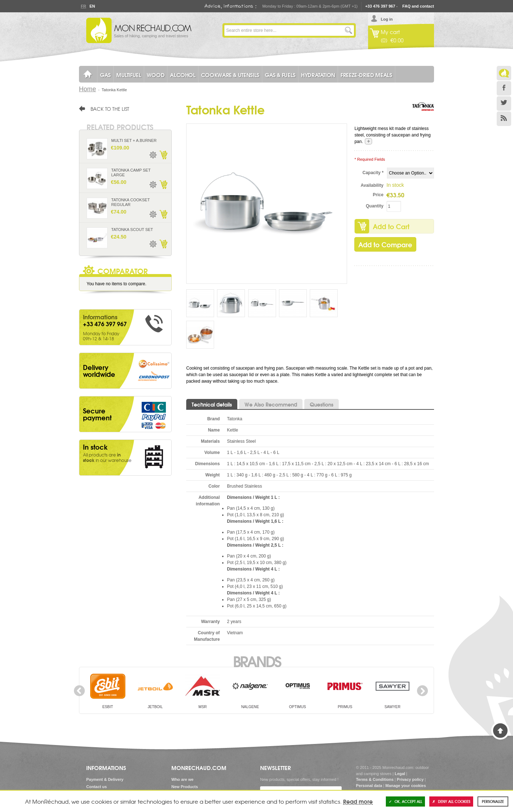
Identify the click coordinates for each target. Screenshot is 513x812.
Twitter (504, 104)
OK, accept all (405, 801)
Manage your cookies (406, 786)
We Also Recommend (271, 404)
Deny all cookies (451, 801)
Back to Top (500, 731)
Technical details (212, 404)
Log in (387, 19)
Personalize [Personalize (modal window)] (493, 801)
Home (87, 89)
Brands (257, 661)
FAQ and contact (418, 6)
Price (378, 195)
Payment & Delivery (105, 779)
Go (349, 30)
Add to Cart (391, 226)
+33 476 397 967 (380, 6)
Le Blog (504, 73)
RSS (504, 119)
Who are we (182, 779)
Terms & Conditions (375, 779)
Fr (83, 6)
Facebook (504, 88)
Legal (400, 774)
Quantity (375, 206)
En (92, 6)
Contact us (97, 787)
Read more (358, 801)
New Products (185, 787)
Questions (322, 404)
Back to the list (110, 109)
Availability (372, 185)
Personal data (369, 786)
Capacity (373, 173)
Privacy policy (410, 779)
